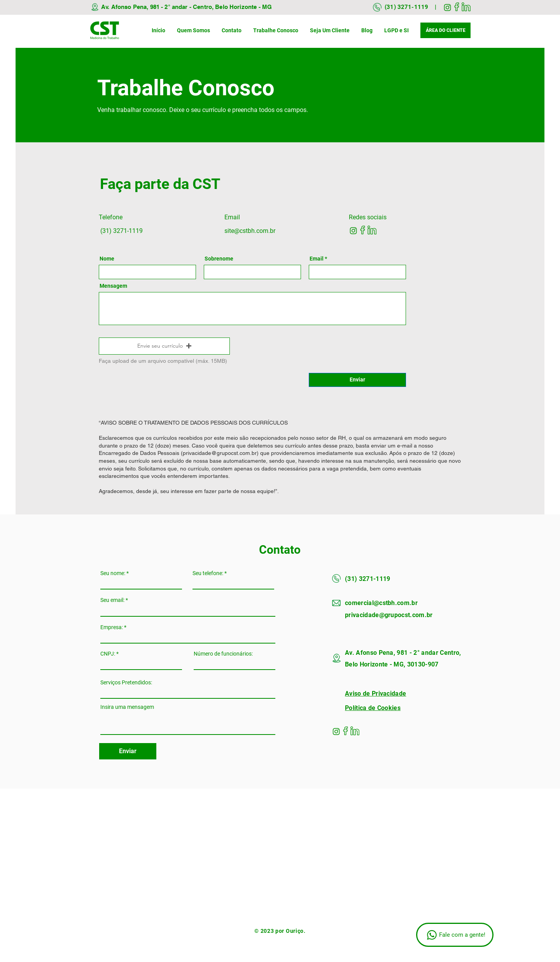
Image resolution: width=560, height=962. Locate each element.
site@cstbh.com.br (250, 231)
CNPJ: (108, 654)
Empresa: (112, 627)
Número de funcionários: (223, 654)
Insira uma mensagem (127, 707)
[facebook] (457, 7)
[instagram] (447, 7)
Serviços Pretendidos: (126, 682)
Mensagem (113, 286)
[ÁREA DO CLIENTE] (445, 30)
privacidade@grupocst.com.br (220, 453)
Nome (107, 259)
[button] (164, 346)
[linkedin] (466, 7)
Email (317, 259)
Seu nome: (113, 573)
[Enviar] (357, 380)
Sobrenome (219, 259)
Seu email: (112, 600)
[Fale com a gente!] (455, 935)
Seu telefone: (208, 573)
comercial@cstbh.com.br (381, 603)
